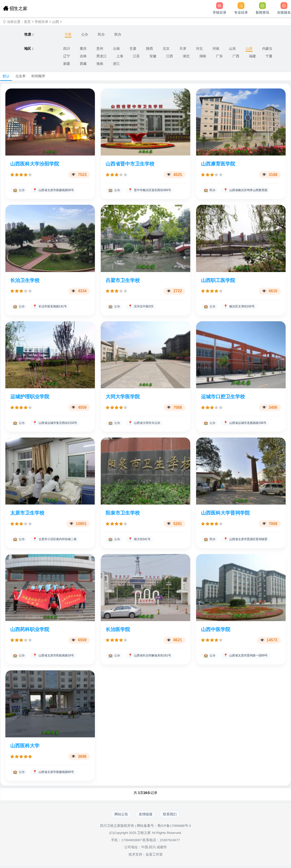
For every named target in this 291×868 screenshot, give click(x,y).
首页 (27, 22)
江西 (170, 56)
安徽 (153, 56)
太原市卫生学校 (27, 514)
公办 (85, 34)
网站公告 (120, 816)
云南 (116, 49)
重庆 (83, 49)
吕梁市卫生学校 (123, 281)
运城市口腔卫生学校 (223, 397)
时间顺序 (38, 76)
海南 (100, 64)
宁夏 (269, 56)
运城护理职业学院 (30, 397)
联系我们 (171, 816)
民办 (101, 34)
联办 (118, 34)
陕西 (150, 49)
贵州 (100, 49)
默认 (6, 76)
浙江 (116, 64)
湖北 (186, 56)
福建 (252, 56)
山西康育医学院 (218, 164)
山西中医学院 (216, 630)
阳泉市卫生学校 (123, 514)
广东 (219, 56)
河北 (199, 49)
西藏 (83, 64)
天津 (183, 49)
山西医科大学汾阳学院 (35, 164)
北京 (166, 49)
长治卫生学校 (25, 281)
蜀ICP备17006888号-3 (174, 828)
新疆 (67, 64)
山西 (56, 22)
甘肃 (133, 49)
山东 (232, 49)
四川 (67, 49)
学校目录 (41, 22)
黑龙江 (101, 56)
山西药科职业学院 (30, 630)
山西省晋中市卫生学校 (130, 164)
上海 (120, 56)
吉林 (83, 56)
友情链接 (146, 816)
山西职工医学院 (218, 281)
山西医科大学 (25, 747)
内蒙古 (267, 49)
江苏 (136, 56)
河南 (216, 49)
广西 (236, 56)
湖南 (203, 56)
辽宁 (67, 56)
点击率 (20, 76)
